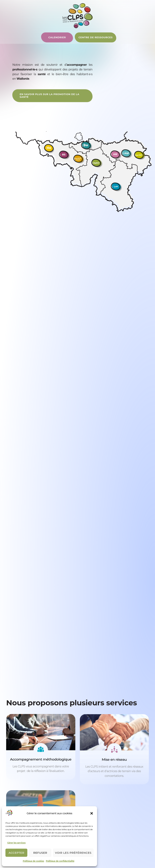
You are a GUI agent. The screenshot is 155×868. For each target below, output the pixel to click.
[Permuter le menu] (140, 43)
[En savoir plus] (48, 99)
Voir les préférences (73, 853)
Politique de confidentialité (60, 861)
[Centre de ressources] (65, 42)
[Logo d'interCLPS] (77, 15)
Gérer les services (16, 843)
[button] (92, 813)
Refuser (40, 853)
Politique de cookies (33, 861)
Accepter (16, 853)
